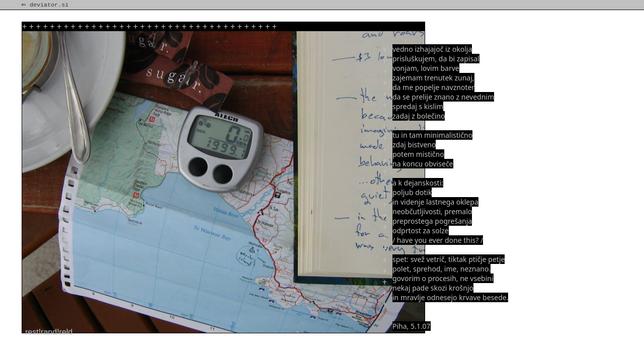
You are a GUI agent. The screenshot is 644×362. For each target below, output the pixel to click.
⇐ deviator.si (46, 5)
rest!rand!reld (49, 332)
